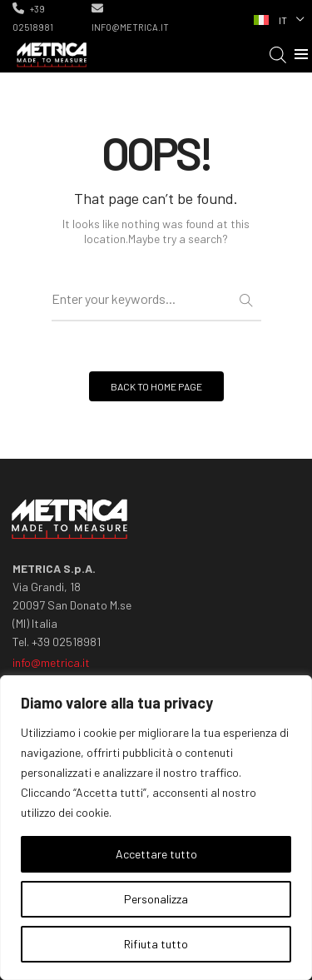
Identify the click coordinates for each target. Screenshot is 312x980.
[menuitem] (277, 18)
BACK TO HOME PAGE (156, 386)
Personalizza (156, 899)
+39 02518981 (33, 17)
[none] (277, 18)
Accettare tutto (156, 854)
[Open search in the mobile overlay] (278, 55)
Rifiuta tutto (156, 944)
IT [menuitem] (283, 20)
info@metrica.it (130, 17)
